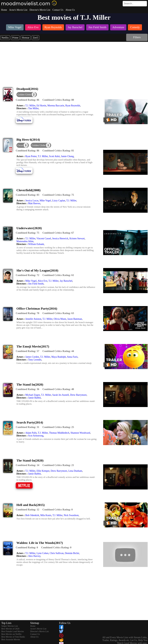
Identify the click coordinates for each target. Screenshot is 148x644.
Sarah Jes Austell (61, 395)
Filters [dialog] (137, 37)
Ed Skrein (41, 106)
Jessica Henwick (60, 238)
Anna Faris (72, 357)
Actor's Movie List (18, 10)
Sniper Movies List (10, 626)
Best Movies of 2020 (10, 629)
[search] (135, 4)
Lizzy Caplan (59, 201)
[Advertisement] (74, 62)
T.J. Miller (30, 106)
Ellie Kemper (43, 471)
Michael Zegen (33, 395)
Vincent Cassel (44, 238)
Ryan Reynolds (73, 106)
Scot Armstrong (36, 436)
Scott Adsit (54, 156)
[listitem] (15, 28)
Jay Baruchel (66, 281)
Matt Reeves (34, 203)
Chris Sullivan (57, 553)
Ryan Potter (31, 156)
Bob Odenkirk (32, 515)
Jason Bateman (75, 319)
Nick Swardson (71, 515)
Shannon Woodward (80, 433)
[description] (27, 100)
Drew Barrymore (78, 395)
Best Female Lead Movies (13, 631)
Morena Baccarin (56, 106)
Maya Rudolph (59, 357)
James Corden (32, 357)
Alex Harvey (34, 556)
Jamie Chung (67, 156)
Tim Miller (33, 108)
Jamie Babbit (34, 398)
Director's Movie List (40, 10)
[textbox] (129, 4)
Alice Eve (42, 281)
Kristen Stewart (77, 238)
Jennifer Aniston (33, 319)
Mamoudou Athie (25, 241)
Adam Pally (31, 433)
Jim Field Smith (36, 284)
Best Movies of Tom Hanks (13, 637)
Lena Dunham (75, 471)
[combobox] (129, 4)
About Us (70, 10)
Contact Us (58, 10)
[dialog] (23, 145)
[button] (27, 95)
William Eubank (36, 244)
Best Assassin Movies (11, 639)
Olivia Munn (60, 319)
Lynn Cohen (42, 553)
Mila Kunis (46, 515)
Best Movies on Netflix (11, 634)
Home (4, 10)
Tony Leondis (35, 360)
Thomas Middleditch (59, 433)
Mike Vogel (45, 201)
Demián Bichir (72, 553)
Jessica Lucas (32, 201)
